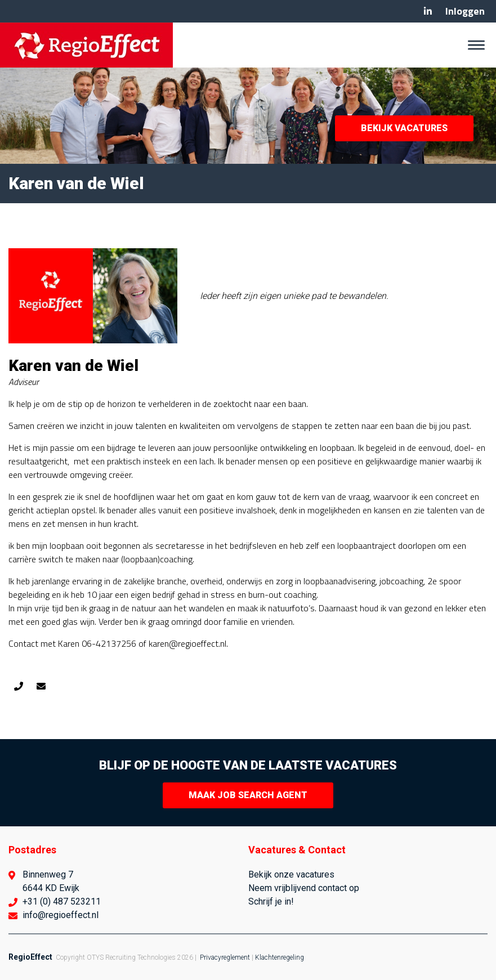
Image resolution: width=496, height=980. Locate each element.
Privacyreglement (225, 957)
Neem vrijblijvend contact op (304, 888)
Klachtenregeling (280, 957)
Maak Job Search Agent (248, 795)
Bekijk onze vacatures (291, 874)
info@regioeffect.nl (61, 915)
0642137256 (19, 686)
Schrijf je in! (271, 901)
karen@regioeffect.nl (41, 686)
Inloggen (465, 11)
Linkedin (428, 11)
